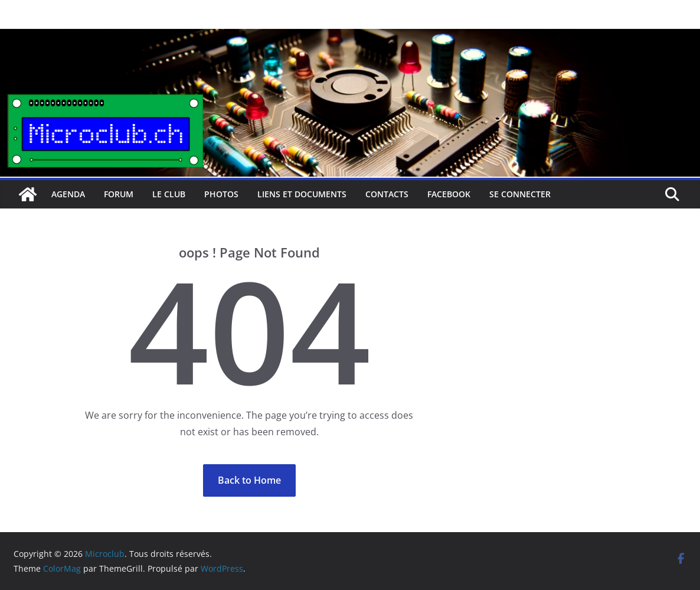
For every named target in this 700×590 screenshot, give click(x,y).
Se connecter (520, 194)
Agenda (68, 194)
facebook (449, 194)
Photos (221, 194)
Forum (119, 194)
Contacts (387, 194)
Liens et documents (302, 194)
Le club (169, 194)
